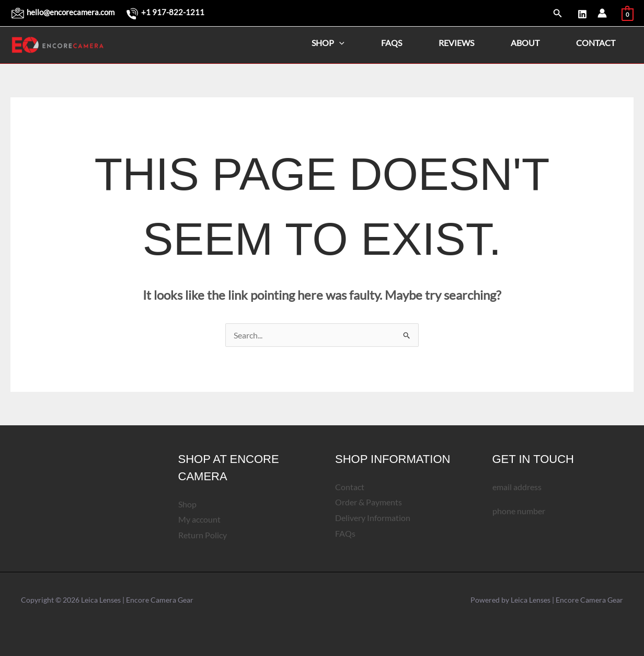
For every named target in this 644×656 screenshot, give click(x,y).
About (525, 43)
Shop (328, 43)
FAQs (392, 43)
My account (199, 520)
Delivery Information (373, 518)
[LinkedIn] (582, 14)
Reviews (456, 43)
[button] (558, 13)
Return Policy (203, 535)
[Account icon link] (602, 13)
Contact (596, 43)
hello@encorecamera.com (71, 12)
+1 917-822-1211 (173, 12)
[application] (339, 43)
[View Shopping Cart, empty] (628, 13)
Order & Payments (369, 502)
